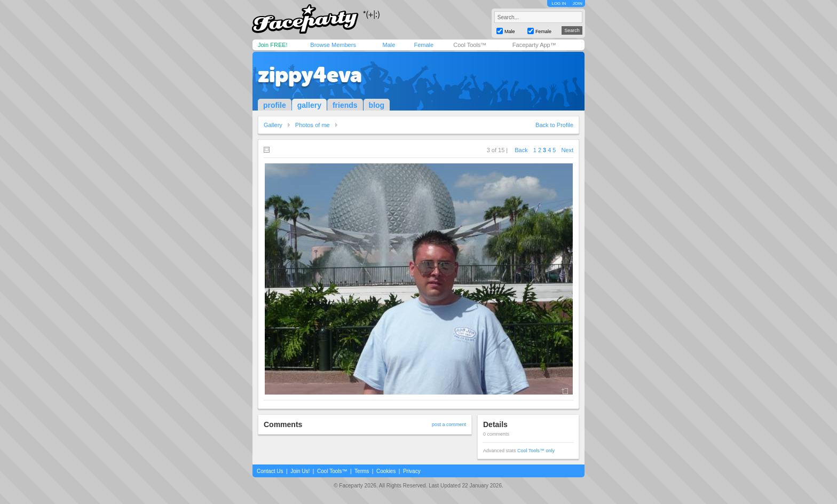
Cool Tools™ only (536, 451)
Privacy (412, 471)
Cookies (386, 471)
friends (345, 105)
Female (424, 45)
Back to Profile (554, 125)
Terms (362, 471)
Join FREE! (273, 45)
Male (389, 45)
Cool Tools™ (470, 45)
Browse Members (333, 45)
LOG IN (559, 3)
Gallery (273, 125)
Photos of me (313, 125)
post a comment (449, 424)
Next (567, 150)
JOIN (578, 3)
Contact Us (270, 471)
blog (377, 105)
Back (521, 150)
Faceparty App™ (534, 45)
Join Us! (300, 471)
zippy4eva (310, 75)
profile (275, 105)
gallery (309, 105)
